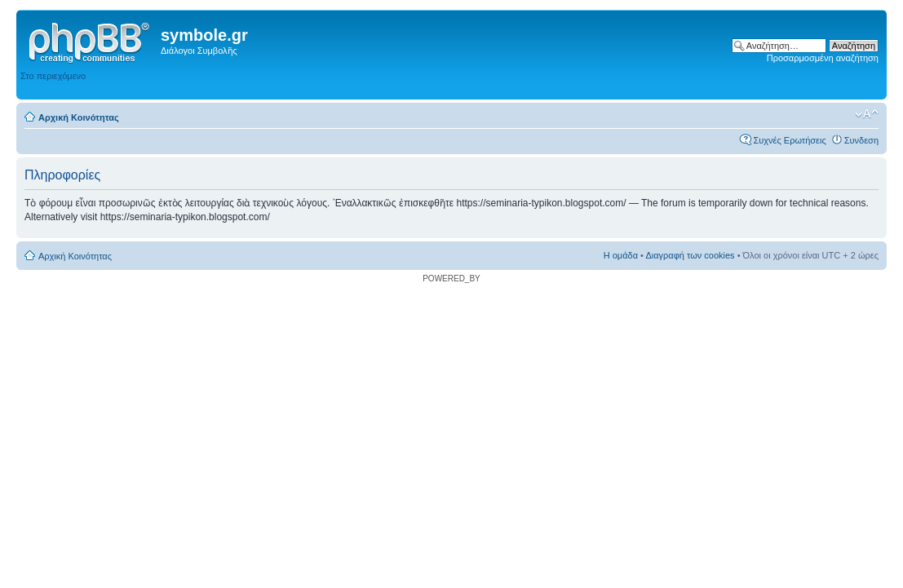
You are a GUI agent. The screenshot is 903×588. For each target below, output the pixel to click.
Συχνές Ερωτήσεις (789, 140)
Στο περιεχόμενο (53, 76)
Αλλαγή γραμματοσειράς (867, 114)
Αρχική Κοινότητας (79, 117)
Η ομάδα (621, 255)
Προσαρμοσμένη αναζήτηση (823, 58)
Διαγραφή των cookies (690, 255)
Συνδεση (861, 140)
